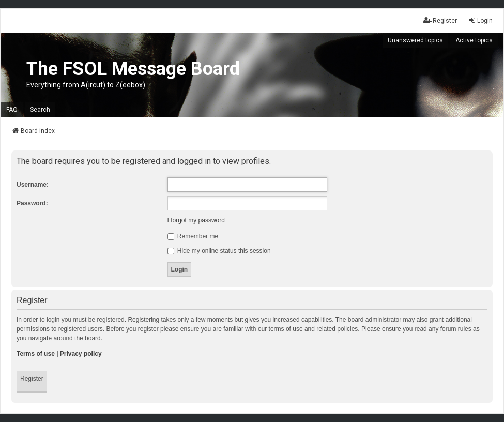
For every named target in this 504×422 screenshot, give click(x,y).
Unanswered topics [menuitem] (415, 40)
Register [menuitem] (440, 20)
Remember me (193, 236)
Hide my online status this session (219, 251)
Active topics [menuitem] (474, 40)
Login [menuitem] (480, 20)
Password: (32, 203)
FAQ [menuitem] (12, 110)
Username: (33, 185)
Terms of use (36, 354)
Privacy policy (81, 354)
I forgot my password (196, 220)
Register (32, 379)
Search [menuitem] (40, 110)
